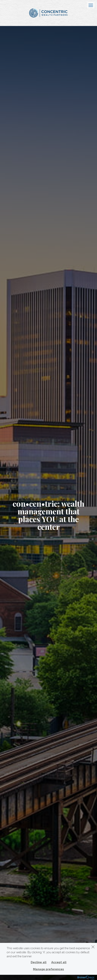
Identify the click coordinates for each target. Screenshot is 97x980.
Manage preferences (48, 969)
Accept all (59, 962)
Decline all (39, 962)
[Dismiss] (93, 947)
